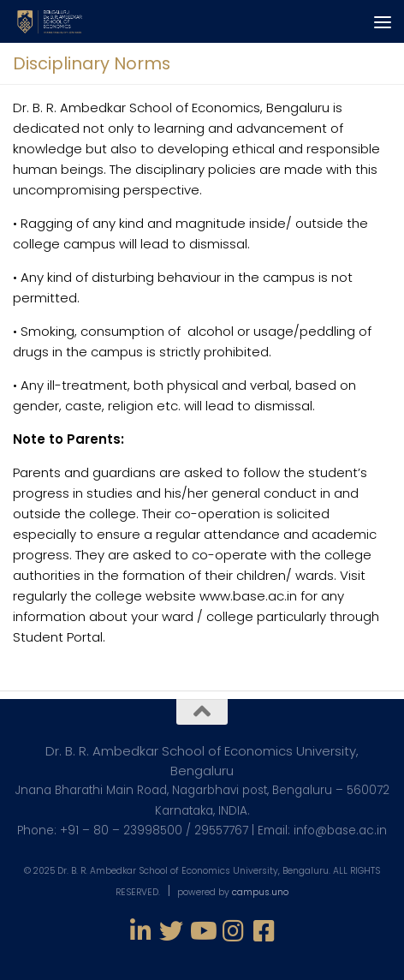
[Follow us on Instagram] (233, 931)
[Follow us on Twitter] (171, 931)
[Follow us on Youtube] (202, 931)
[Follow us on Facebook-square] (264, 931)
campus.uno (260, 892)
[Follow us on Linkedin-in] (140, 931)
